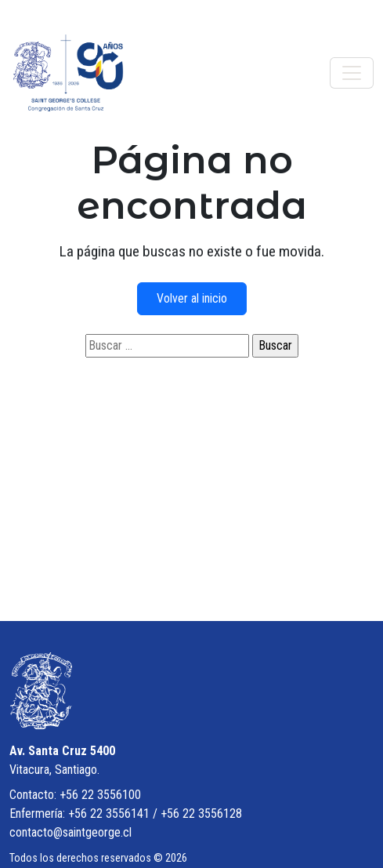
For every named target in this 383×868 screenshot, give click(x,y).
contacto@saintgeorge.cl (70, 832)
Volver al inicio (192, 298)
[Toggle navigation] (352, 73)
